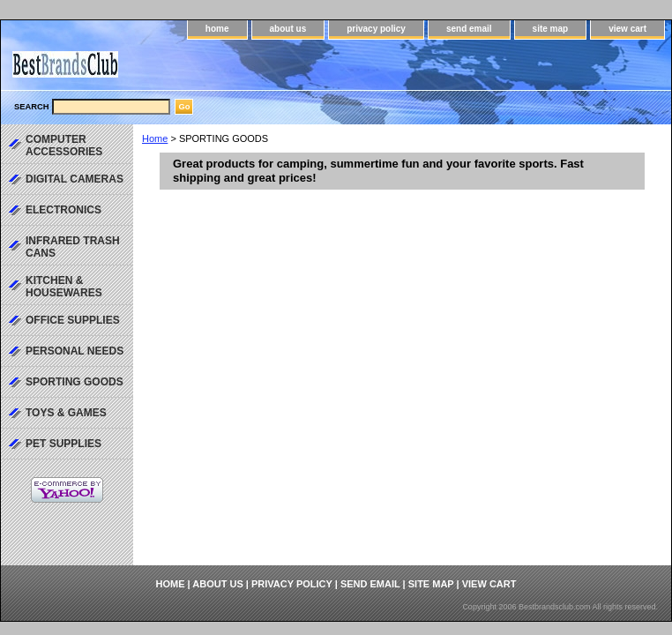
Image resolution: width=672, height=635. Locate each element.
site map (551, 29)
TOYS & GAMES (66, 413)
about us (288, 29)
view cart (627, 29)
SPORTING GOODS (75, 382)
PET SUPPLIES (63, 444)
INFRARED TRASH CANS (73, 247)
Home (155, 138)
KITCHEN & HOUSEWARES (64, 287)
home (217, 29)
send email (469, 29)
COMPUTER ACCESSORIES (64, 146)
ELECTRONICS (63, 210)
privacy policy (376, 29)
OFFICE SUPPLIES (73, 320)
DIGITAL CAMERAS (75, 179)
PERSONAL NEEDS (75, 351)
